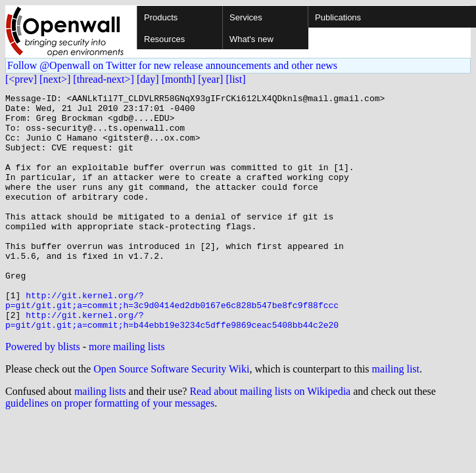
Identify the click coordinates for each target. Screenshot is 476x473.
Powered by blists (43, 394)
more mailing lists (127, 394)
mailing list (396, 416)
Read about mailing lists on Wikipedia (270, 439)
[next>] (55, 79)
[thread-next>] (104, 79)
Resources (164, 39)
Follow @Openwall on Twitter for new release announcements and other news (172, 65)
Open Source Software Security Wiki (171, 416)
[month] (179, 79)
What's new (251, 39)
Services (246, 17)
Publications (338, 17)
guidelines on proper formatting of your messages (110, 450)
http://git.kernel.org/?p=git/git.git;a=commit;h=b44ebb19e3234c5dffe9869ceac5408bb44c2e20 (172, 366)
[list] (235, 79)
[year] (210, 79)
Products (161, 17)
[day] (148, 79)
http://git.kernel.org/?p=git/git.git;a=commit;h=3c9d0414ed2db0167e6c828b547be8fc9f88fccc (172, 342)
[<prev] (21, 79)
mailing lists (100, 439)
